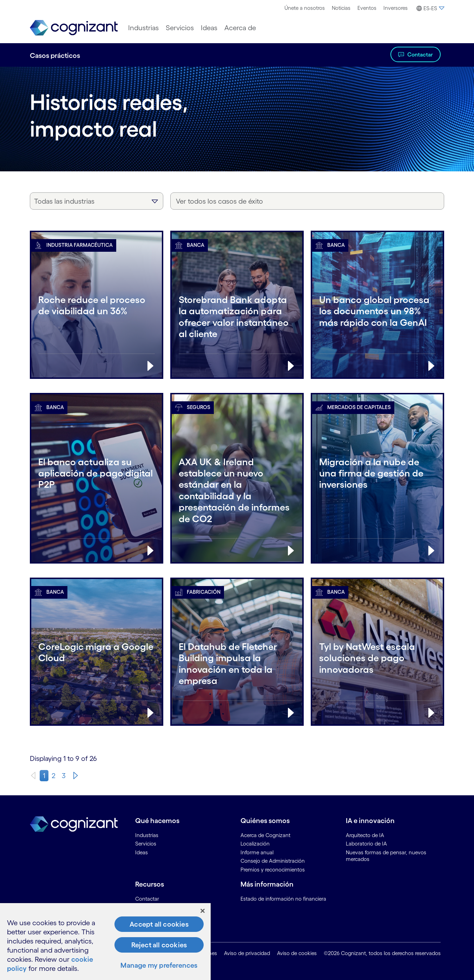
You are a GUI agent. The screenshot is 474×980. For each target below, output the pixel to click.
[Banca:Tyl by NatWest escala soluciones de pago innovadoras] (377, 659)
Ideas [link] (141, 852)
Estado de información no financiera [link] (283, 899)
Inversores (396, 8)
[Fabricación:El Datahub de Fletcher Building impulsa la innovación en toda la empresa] (237, 659)
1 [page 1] (44, 776)
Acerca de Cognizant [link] (265, 835)
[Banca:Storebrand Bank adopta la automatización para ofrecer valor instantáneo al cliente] (237, 312)
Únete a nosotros (305, 8)
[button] (429, 8)
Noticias (341, 8)
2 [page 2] (54, 776)
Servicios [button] (180, 28)
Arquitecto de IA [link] (365, 835)
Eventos (367, 8)
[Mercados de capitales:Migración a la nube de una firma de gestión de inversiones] (377, 485)
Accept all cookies (159, 924)
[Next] (75, 776)
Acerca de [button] (240, 28)
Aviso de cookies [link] (297, 953)
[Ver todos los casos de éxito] (307, 201)
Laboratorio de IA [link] (366, 844)
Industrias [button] (143, 28)
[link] (74, 28)
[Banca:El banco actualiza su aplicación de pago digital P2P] (97, 485)
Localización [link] (255, 844)
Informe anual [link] (257, 852)
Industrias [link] (147, 835)
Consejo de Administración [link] (273, 861)
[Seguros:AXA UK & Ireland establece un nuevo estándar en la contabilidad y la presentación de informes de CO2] (237, 485)
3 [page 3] (64, 776)
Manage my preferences (159, 965)
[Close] (203, 911)
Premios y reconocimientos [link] (273, 870)
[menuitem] (305, 8)
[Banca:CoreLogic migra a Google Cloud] (97, 659)
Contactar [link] (147, 899)
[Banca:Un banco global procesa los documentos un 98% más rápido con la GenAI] (377, 312)
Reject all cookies (159, 945)
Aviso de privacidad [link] (247, 953)
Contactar (420, 54)
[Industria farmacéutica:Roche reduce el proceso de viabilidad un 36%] (97, 312)
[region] (105, 942)
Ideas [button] (209, 28)
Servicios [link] (146, 844)
